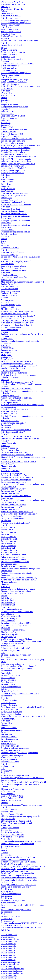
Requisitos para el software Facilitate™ (17, 364)
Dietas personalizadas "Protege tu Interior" (18, 666)
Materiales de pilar (9, 443)
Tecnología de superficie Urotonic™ (16, 887)
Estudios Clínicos (8, 684)
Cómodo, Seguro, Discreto (12, 814)
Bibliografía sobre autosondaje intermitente (19, 878)
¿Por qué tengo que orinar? (12, 755)
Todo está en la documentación (14, 266)
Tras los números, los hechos (13, 368)
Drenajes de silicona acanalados (14, 129)
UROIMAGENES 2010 (11, 925)
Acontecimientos (8, 95)
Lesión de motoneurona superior (14, 559)
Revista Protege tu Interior (12, 650)
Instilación (5, 628)
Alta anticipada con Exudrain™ (14, 168)
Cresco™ (5, 434)
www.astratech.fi (8, 948)
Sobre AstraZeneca (9, 54)
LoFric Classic (7, 530)
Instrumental (6, 521)
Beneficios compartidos (11, 66)
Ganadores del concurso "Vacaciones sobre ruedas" (22, 641)
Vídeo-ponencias (8, 794)
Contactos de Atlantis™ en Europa (15, 452)
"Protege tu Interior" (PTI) (12, 643)
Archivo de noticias (9, 68)
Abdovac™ (6, 123)
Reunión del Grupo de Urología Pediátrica (18, 862)
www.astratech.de (8, 944)
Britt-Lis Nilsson (8, 189)
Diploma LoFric (8, 766)
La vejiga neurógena (9, 739)
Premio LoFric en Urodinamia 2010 (16, 860)
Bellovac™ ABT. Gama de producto (16, 159)
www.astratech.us (8, 960)
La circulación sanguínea (11, 730)
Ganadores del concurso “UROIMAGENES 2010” (22, 923)
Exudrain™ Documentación (13, 166)
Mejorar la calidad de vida (12, 45)
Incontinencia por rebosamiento (14, 566)
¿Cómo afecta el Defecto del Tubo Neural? (19, 580)
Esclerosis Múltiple (9, 618)
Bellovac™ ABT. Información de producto (19, 157)
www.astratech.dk (8, 946)
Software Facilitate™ (10, 421)
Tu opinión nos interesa (11, 675)
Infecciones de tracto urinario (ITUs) (16, 623)
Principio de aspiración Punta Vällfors (17, 139)
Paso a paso (6, 218)
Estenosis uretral (8, 621)
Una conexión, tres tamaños (12, 318)
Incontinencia (7, 741)
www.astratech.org (9, 978)
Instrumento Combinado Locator (14, 314)
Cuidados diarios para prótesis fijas (15, 232)
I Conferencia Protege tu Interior (14, 789)
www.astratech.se (8, 937)
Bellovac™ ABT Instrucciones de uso (17, 161)
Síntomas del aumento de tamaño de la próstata (20, 568)
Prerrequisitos (7, 198)
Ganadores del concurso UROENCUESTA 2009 (21, 841)
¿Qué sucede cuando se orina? (13, 555)
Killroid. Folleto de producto (13, 170)
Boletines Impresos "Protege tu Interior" (17, 668)
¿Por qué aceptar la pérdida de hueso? (17, 325)
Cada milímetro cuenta (10, 371)
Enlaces (4, 98)
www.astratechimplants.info (12, 969)
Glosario (5, 853)
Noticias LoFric (7, 921)
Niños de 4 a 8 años (9, 705)
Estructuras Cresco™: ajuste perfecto (16, 389)
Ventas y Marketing (9, 50)
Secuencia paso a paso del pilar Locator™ (18, 316)
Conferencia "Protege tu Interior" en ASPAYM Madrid (23, 782)
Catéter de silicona (9, 132)
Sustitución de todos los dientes (14, 214)
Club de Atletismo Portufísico (13, 796)
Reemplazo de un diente (11, 209)
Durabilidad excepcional (11, 305)
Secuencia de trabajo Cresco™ (14, 489)
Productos (5, 245)
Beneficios (5, 446)
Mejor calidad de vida (10, 691)
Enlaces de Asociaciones (11, 800)
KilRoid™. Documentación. (13, 173)
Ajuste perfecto (7, 498)
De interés (5, 302)
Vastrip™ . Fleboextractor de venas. (16, 148)
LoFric (4, 596)
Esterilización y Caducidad (12, 832)
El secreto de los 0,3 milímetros (14, 373)
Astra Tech (5, 43)
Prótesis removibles (9, 234)
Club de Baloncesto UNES (12, 798)
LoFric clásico (7, 812)
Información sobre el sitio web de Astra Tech (19, 41)
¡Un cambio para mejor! (11, 687)
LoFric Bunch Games (10, 762)
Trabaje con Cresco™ (10, 493)
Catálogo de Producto (10, 828)
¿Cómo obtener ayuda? (10, 757)
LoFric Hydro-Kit (8, 600)
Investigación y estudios (11, 268)
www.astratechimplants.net (12, 971)
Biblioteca (5, 100)
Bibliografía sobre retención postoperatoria (19, 885)
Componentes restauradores (12, 518)
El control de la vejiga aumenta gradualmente (20, 753)
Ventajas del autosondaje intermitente (16, 573)
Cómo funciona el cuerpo (11, 609)
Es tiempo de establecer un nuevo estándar (18, 375)
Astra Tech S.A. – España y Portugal (16, 261)
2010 (3, 653)
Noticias (4, 298)
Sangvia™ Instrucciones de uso (14, 154)
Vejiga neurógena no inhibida (13, 557)
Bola (3, 243)
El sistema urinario (9, 737)
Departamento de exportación (13, 52)
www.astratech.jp (8, 966)
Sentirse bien (6, 723)
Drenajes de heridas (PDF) (12, 134)
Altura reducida (7, 307)
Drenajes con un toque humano (14, 82)
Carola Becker (7, 182)
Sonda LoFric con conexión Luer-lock (17, 823)
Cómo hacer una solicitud (12, 473)
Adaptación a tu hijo (9, 709)
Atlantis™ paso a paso (10, 448)
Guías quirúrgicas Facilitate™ (13, 423)
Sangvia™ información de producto (16, 150)
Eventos (4, 803)
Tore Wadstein (7, 191)
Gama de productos (9, 809)
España (4, 48)
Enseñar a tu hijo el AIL (11, 634)
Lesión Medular (8, 614)
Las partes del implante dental (13, 195)
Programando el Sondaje (11, 714)
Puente (4, 239)
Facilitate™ (6, 427)
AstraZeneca (6, 27)
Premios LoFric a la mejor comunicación (18, 864)
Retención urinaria (9, 744)
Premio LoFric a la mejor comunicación (17, 844)
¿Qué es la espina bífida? (11, 616)
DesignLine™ (7, 339)
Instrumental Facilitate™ (11, 425)
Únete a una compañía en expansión (16, 20)
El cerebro (5, 725)
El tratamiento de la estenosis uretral (16, 821)
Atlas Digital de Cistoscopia (13, 664)
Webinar (4, 332)
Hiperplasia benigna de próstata (14, 625)
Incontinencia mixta (9, 564)
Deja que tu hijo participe (11, 712)
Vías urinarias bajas (9, 552)
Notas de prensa (8, 264)
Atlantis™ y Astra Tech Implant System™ (18, 462)
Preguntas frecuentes (10, 104)
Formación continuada (10, 286)
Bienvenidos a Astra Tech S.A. (14, 4)
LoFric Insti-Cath (8, 548)
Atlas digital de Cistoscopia (12, 835)
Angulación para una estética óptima (16, 480)
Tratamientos (6, 571)
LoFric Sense (6, 930)
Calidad (4, 11)
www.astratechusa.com (10, 962)
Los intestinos (7, 734)
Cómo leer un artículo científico (14, 277)
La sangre (5, 732)
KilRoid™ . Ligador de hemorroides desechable (21, 86)
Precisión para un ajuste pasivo (14, 482)
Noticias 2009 (7, 771)
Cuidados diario (8, 230)
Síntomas (5, 584)
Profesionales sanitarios (11, 750)
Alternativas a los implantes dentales (16, 205)
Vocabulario (6, 673)
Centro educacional (9, 295)
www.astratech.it (8, 953)
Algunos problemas (9, 759)
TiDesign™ (6, 355)
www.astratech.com (9, 935)
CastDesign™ (7, 357)
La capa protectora (9, 527)
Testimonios (6, 657)
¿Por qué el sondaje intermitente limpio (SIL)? (20, 693)
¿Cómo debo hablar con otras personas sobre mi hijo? (23, 716)
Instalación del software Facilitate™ (16, 361)
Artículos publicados (10, 275)
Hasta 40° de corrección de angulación (17, 311)
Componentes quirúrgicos (12, 516)
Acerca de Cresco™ (9, 411)
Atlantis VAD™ (8, 464)
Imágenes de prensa (9, 350)
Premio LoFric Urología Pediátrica (15, 875)
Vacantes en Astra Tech (10, 25)
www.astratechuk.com (10, 939)
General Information (9, 289)
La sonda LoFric (8, 678)
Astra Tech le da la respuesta (13, 837)
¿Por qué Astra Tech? (10, 200)
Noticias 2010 (7, 839)
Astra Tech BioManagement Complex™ (18, 323)
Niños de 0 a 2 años (9, 700)
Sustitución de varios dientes (13, 211)
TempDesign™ (7, 359)
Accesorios (6, 607)
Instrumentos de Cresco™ (12, 491)
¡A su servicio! (7, 89)
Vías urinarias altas (9, 550)
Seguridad (5, 38)
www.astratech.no (8, 957)
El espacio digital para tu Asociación (16, 655)
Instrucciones (6, 671)
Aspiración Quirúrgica (10, 84)
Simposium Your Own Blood (13, 116)
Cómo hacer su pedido (10, 450)
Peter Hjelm (6, 184)
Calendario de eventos (10, 248)
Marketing (5, 7)
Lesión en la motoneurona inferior (15, 562)
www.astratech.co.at (9, 941)
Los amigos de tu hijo (10, 746)
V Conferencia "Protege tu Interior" (16, 523)
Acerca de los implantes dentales (14, 193)
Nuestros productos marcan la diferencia (18, 63)
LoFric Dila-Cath (8, 543)
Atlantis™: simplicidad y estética (15, 409)
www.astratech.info (9, 976)
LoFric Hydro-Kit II (9, 539)
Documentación (7, 114)
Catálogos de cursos (9, 293)
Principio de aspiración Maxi (13, 141)
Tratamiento (6, 575)
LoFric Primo (7, 534)
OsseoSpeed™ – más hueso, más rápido (17, 320)
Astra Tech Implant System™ (13, 432)
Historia (4, 698)
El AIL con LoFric (9, 632)
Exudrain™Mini (8, 127)
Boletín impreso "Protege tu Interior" (16, 910)
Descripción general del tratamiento (16, 216)
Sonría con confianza (10, 179)
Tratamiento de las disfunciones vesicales (18, 589)
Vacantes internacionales (11, 32)
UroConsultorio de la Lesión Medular (16, 639)
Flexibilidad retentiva (10, 309)
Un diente (5, 236)
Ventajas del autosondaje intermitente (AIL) (19, 577)
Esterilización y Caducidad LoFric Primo (18, 857)
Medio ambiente (8, 13)
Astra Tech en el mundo (11, 16)
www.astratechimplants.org (12, 973)
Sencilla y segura (8, 682)
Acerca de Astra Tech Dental (13, 252)
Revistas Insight (8, 280)
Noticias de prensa (9, 70)
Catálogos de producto (10, 396)
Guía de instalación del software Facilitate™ (19, 366)
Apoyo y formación (9, 891)
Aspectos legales (8, 34)
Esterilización (7, 889)
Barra (3, 241)
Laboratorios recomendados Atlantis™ (17, 455)
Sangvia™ (5, 109)
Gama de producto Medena (12, 143)
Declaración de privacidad (12, 36)
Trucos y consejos (8, 637)
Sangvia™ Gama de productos (14, 152)
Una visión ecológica (10, 255)
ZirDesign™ (6, 352)
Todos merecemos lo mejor (12, 593)
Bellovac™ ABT (8, 111)
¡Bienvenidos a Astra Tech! (12, 2)
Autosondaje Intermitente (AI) (14, 630)
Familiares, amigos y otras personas (16, 748)
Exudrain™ (6, 125)
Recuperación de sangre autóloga (15, 79)
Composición (6, 830)
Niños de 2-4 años (8, 703)
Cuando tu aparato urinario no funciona (17, 612)
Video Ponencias (8, 646)
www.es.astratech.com (10, 964)
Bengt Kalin (6, 186)
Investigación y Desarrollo (12, 9)
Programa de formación (11, 291)
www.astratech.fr (8, 950)
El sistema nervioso (9, 728)
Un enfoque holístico (10, 330)
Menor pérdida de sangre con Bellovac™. (18, 164)
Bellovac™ (6, 120)
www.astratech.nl (8, 955)
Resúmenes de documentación (13, 270)
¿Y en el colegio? (8, 719)
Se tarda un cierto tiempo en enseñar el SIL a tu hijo (22, 707)
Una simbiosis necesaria (11, 327)
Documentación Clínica (11, 846)
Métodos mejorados (9, 582)
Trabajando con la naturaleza (13, 202)
